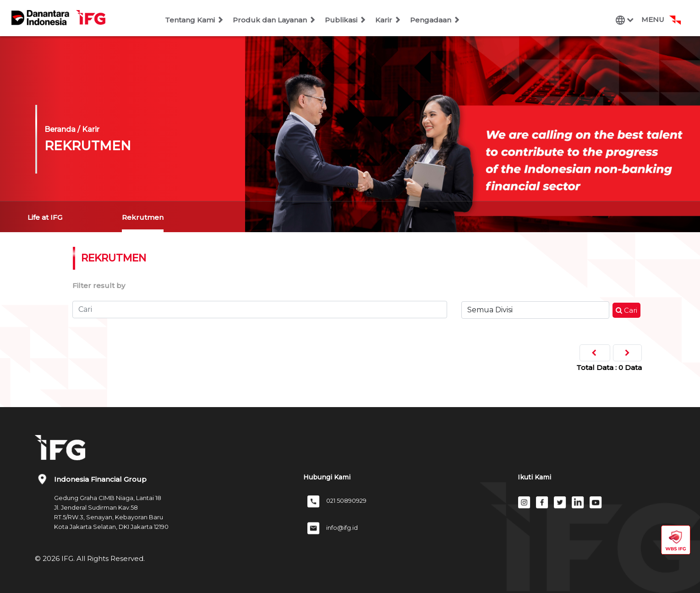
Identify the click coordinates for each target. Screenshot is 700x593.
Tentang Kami (194, 20)
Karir (388, 20)
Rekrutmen (143, 217)
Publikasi (345, 20)
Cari (626, 310)
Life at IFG (45, 217)
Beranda (60, 129)
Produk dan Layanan (274, 20)
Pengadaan (435, 20)
